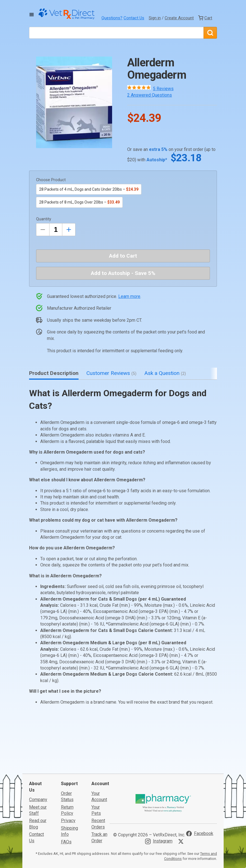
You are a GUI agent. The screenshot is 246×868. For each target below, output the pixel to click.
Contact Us (134, 18)
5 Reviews (163, 89)
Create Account (179, 18)
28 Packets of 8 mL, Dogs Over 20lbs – (79, 202)
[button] (74, 102)
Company (38, 773)
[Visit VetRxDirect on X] (182, 815)
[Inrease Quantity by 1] (69, 230)
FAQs (66, 815)
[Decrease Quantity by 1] (43, 230)
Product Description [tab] (54, 373)
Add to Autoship (123, 273)
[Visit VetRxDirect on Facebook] (200, 807)
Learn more (129, 296)
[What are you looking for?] (116, 33)
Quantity (44, 219)
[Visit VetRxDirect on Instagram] (159, 815)
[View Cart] (205, 18)
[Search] (210, 33)
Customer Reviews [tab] (111, 373)
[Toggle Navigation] (32, 15)
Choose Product (51, 180)
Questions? (112, 18)
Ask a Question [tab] (165, 373)
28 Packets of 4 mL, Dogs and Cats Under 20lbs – (89, 189)
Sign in (155, 18)
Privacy (68, 794)
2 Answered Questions (150, 95)
